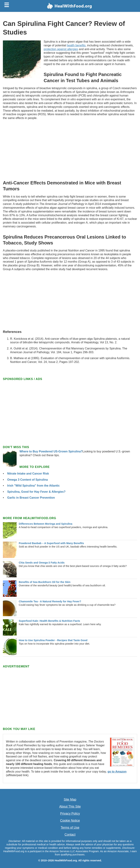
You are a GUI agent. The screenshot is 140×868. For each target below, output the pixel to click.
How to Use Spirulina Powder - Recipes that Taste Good (53, 640)
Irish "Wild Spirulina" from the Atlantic (33, 486)
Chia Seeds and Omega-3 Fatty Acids (42, 563)
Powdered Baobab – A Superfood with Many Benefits (51, 543)
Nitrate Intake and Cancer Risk (28, 474)
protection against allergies (61, 49)
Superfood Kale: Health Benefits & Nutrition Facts (49, 621)
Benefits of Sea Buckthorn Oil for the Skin (45, 582)
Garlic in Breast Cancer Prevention (31, 498)
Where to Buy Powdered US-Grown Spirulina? (51, 451)
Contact (70, 835)
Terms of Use (70, 828)
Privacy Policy (70, 814)
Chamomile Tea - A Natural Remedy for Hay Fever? (50, 601)
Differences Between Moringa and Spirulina (46, 524)
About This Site (70, 807)
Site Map (70, 800)
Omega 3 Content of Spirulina (28, 480)
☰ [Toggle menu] (7, 5)
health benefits (76, 45)
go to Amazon (117, 772)
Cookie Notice (70, 821)
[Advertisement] (70, 149)
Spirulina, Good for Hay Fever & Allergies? (36, 492)
